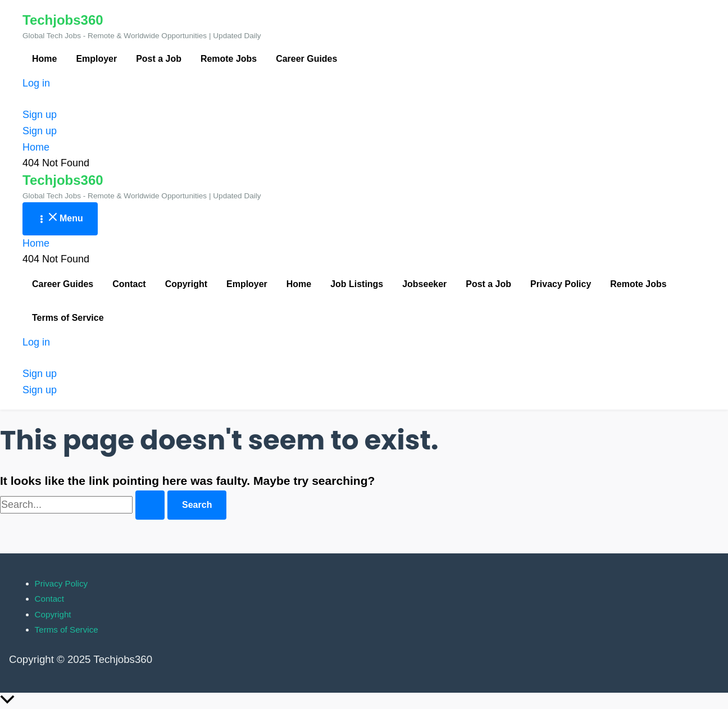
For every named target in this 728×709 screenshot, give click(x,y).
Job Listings (357, 284)
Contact (129, 284)
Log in (36, 83)
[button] (364, 115)
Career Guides (306, 59)
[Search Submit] (150, 505)
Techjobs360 (63, 20)
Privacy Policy (561, 284)
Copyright (186, 284)
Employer (96, 59)
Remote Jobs (229, 59)
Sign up (40, 131)
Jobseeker (424, 284)
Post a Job (159, 59)
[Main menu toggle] (60, 219)
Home (44, 59)
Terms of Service (68, 318)
